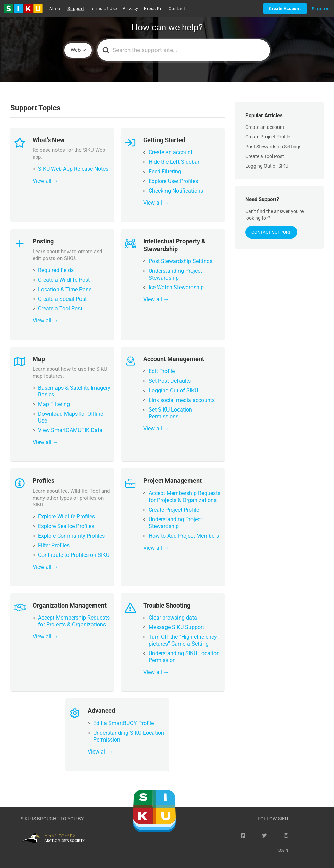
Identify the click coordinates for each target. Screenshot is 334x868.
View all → (45, 181)
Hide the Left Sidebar (174, 162)
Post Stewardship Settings (181, 261)
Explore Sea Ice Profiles (66, 526)
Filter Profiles (54, 545)
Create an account (171, 152)
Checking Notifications (176, 191)
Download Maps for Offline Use (71, 417)
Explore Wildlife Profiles (66, 517)
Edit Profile (162, 371)
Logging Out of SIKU (173, 390)
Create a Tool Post (60, 309)
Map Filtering (54, 404)
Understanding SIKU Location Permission (184, 657)
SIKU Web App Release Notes (73, 169)
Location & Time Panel (65, 289)
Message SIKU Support (176, 627)
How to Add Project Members (184, 536)
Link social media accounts (182, 400)
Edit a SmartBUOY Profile (123, 723)
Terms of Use (103, 9)
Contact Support (271, 232)
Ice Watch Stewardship (176, 287)
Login (283, 850)
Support (76, 9)
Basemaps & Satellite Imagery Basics (74, 391)
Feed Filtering (165, 172)
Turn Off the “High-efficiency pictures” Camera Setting (183, 640)
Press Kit (153, 9)
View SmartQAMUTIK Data (70, 430)
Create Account (285, 9)
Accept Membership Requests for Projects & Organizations (184, 497)
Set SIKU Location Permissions (170, 413)
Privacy (131, 9)
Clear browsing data (173, 618)
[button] (23, 9)
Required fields (56, 270)
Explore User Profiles (173, 181)
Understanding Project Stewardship (175, 274)
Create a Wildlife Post (64, 280)
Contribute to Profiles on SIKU (74, 555)
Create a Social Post (62, 299)
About (56, 9)
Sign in (320, 9)
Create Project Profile (174, 510)
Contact (177, 9)
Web (76, 50)
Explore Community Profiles (71, 536)
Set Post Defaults (170, 381)
